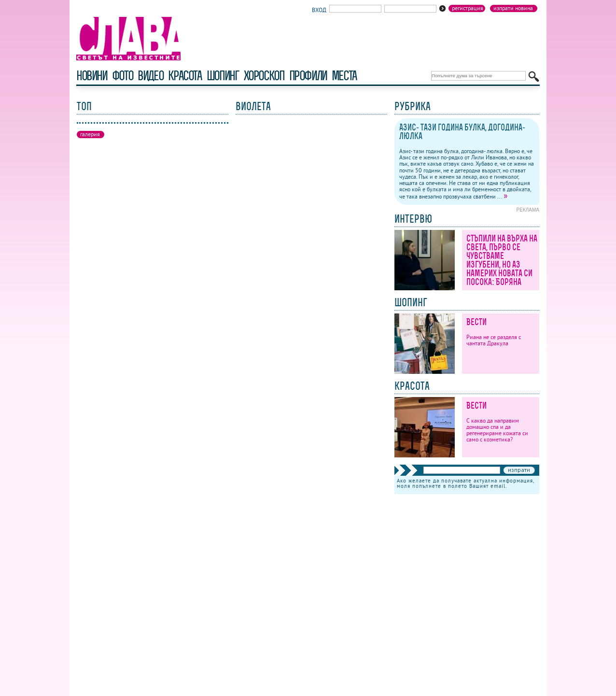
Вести (476, 322)
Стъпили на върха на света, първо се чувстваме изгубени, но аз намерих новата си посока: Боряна (502, 260)
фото (123, 76)
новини (92, 76)
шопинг (223, 76)
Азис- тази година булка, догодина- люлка (462, 132)
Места (344, 76)
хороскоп (264, 76)
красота (185, 76)
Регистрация (468, 8)
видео (150, 76)
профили (308, 76)
